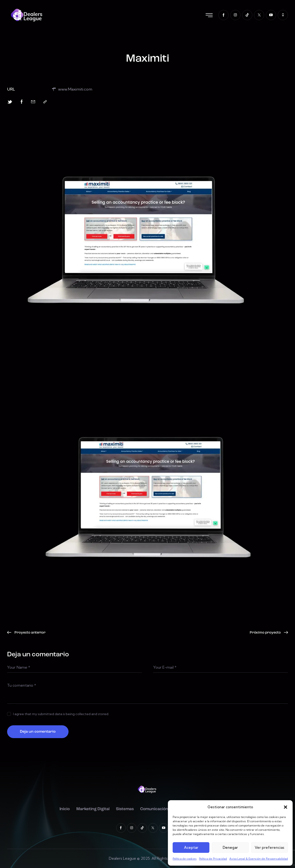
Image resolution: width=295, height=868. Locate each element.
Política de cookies (185, 859)
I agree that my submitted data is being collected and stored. (61, 714)
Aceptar (191, 847)
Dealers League (122, 858)
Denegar (230, 847)
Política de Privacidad (213, 859)
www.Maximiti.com (72, 89)
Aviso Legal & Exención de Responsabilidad (259, 859)
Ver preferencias (270, 847)
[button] (286, 807)
